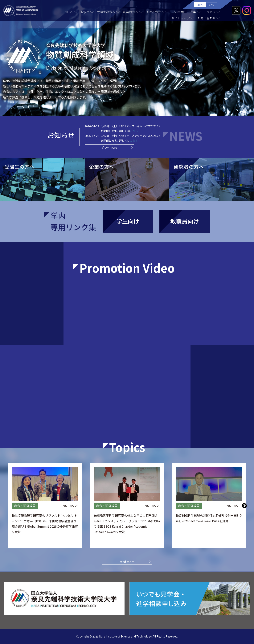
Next (244, 505)
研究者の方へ (155, 12)
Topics (85, 12)
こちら (134, 131)
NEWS (69, 12)
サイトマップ (181, 18)
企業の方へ (130, 12)
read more (127, 562)
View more (109, 147)
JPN (200, 5)
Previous (10, 505)
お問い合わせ (207, 18)
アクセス (210, 12)
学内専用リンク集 (184, 12)
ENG (212, 5)
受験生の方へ (106, 12)
